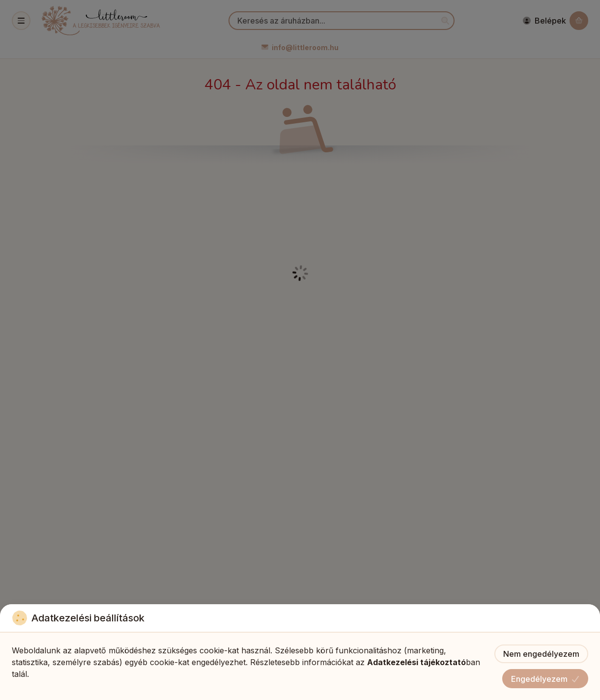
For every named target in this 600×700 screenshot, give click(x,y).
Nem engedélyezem (541, 654)
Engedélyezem (545, 679)
